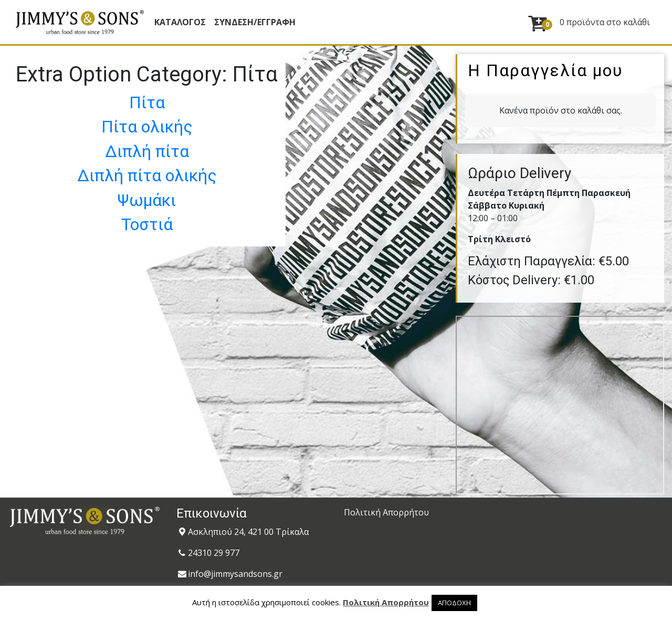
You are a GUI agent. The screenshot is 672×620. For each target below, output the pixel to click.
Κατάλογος (180, 22)
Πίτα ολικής (147, 127)
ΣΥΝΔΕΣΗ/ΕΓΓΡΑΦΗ (255, 22)
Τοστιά (147, 224)
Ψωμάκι (147, 200)
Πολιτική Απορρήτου (386, 512)
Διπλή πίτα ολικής (147, 175)
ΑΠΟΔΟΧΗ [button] (454, 603)
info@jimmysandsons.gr (235, 574)
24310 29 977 (214, 553)
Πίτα (147, 102)
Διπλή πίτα (147, 151)
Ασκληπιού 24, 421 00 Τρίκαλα (248, 532)
